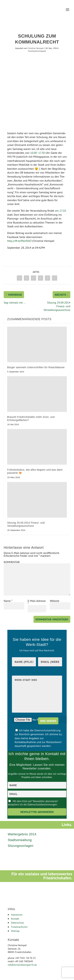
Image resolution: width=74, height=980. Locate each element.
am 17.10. (61, 211)
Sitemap (15, 931)
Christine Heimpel (36, 48)
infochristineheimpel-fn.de (22, 965)
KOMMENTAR (12, 562)
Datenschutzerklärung (47, 730)
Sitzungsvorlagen (21, 846)
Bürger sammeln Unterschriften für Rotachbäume (36, 367)
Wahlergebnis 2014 (22, 834)
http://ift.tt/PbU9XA (19, 241)
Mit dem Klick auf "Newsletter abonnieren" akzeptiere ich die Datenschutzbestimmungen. (33, 803)
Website (55, 601)
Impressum (17, 915)
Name (8, 601)
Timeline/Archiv (19, 927)
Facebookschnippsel (37, 51)
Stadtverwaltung (20, 840)
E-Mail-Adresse (37, 602)
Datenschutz (17, 923)
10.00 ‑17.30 (38, 153)
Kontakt (15, 919)
